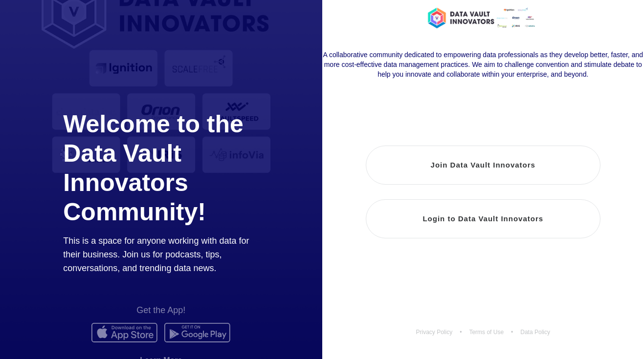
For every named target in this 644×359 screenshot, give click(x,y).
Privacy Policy (434, 332)
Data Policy (535, 332)
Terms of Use (486, 332)
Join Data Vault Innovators (483, 165)
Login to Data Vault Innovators (483, 219)
